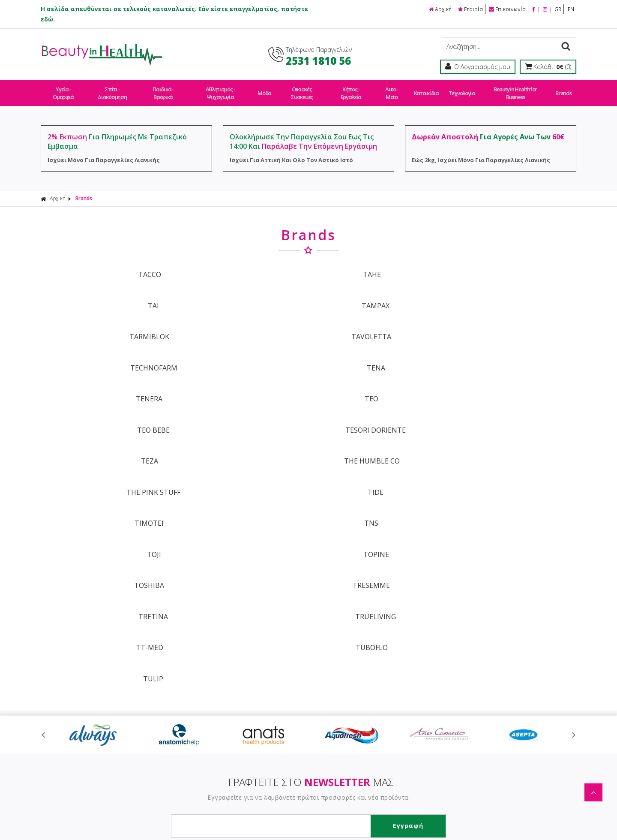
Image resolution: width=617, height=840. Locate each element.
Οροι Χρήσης (383, 664)
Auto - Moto (392, 89)
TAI (376, 267)
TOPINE (511, 382)
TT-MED (106, 439)
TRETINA (376, 410)
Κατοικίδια (425, 89)
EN (571, 9)
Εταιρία (470, 9)
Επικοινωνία (507, 9)
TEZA (106, 353)
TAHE (241, 267)
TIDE (511, 353)
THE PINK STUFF (376, 353)
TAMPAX (511, 267)
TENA (511, 295)
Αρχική (440, 9)
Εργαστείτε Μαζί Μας (394, 694)
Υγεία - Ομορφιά (63, 89)
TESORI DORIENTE (511, 324)
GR (558, 9)
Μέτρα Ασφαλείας (390, 709)
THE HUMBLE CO (241, 353)
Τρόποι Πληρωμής (283, 679)
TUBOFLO (241, 439)
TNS (241, 382)
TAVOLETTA (241, 295)
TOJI (376, 382)
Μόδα (265, 89)
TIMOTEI (106, 382)
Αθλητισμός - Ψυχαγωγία (221, 89)
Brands (561, 89)
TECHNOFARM (376, 295)
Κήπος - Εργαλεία (351, 89)
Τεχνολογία (460, 89)
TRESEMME (241, 410)
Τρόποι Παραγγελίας (287, 664)
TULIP (376, 439)
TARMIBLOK (106, 295)
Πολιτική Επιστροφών (289, 709)
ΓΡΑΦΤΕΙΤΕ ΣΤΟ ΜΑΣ (311, 540)
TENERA (106, 324)
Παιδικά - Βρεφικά (163, 89)
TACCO (106, 267)
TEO (241, 324)
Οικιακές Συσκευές (302, 89)
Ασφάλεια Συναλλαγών (398, 679)
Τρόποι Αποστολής (285, 694)
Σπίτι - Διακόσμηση (113, 89)
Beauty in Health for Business (513, 89)
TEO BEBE (376, 324)
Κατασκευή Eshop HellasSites (371, 815)
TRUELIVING (511, 410)
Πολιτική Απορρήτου (287, 739)
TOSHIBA (106, 410)
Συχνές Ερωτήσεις (283, 724)
